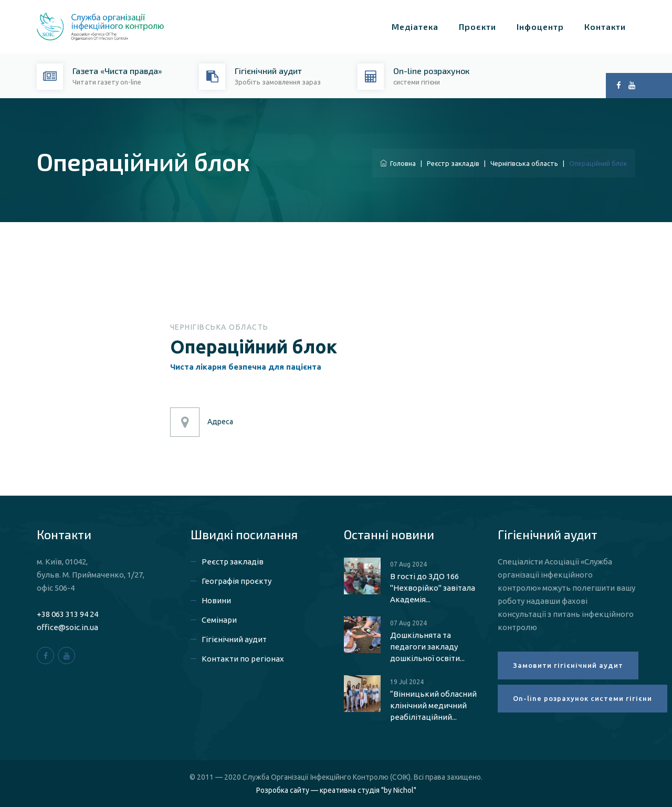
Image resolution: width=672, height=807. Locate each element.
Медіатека (415, 27)
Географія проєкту (237, 581)
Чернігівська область (524, 163)
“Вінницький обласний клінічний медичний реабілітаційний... (433, 705)
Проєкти (477, 27)
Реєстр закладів (453, 163)
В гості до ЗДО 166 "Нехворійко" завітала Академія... (433, 588)
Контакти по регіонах (243, 659)
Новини (216, 600)
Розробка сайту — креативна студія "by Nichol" (336, 790)
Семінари (219, 620)
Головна (398, 163)
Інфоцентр (540, 27)
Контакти (605, 27)
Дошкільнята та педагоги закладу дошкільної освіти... (427, 647)
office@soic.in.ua (67, 627)
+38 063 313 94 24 (67, 614)
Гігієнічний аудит (234, 639)
